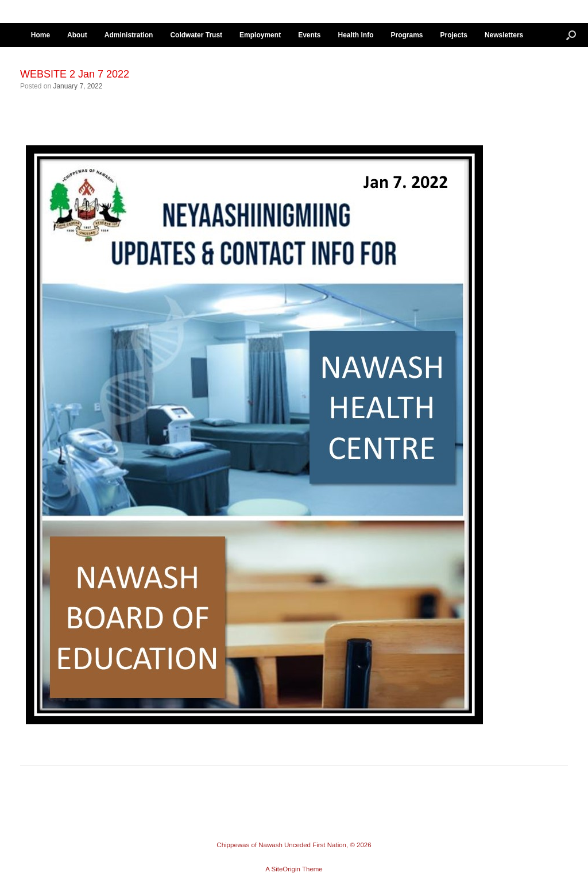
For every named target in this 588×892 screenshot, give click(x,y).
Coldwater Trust (196, 35)
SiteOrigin (286, 869)
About (77, 35)
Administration (129, 35)
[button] (571, 35)
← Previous (44, 100)
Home (40, 35)
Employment (260, 35)
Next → (87, 100)
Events (309, 35)
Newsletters (504, 35)
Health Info (355, 35)
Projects (454, 35)
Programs (407, 35)
